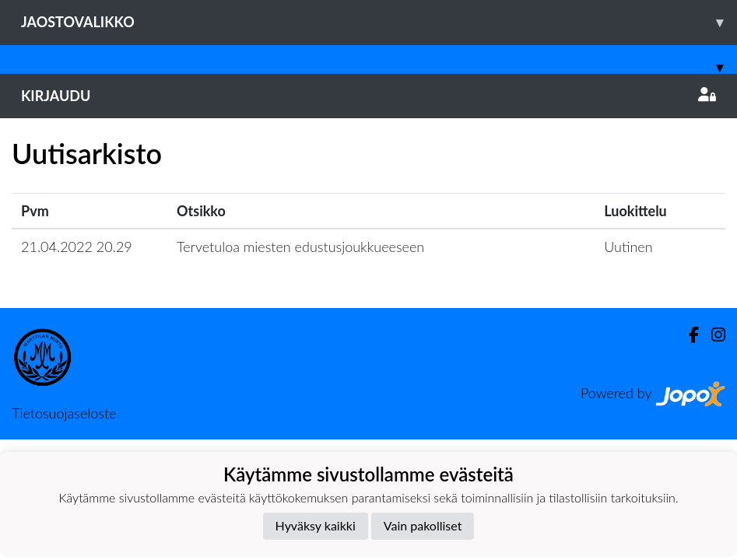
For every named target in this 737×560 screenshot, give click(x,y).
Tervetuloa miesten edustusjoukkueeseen (300, 247)
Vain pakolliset (423, 525)
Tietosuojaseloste (64, 413)
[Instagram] (712, 335)
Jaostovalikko (379, 22)
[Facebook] (688, 335)
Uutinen (628, 247)
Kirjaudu (368, 96)
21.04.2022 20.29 (77, 247)
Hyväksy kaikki (316, 525)
